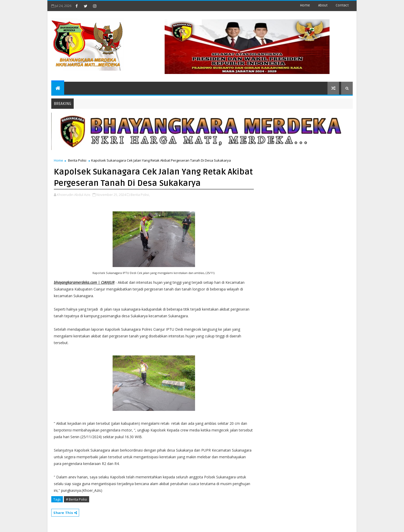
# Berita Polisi (77, 499)
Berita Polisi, (140, 195)
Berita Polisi (77, 160)
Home (305, 5)
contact (342, 5)
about (323, 5)
